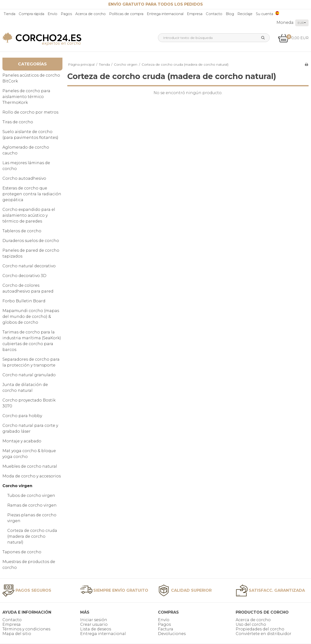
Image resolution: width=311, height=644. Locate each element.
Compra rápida (31, 14)
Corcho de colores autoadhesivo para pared (28, 288)
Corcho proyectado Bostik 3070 (29, 403)
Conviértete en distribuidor (263, 634)
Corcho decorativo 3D (24, 276)
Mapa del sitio (17, 634)
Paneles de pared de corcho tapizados (31, 253)
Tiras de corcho (18, 122)
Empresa (195, 14)
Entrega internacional (165, 14)
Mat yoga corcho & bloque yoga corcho (29, 454)
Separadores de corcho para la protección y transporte (31, 362)
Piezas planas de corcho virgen (32, 518)
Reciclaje (245, 14)
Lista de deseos (96, 629)
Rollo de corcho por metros (30, 112)
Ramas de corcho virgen (32, 505)
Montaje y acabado (22, 441)
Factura (166, 629)
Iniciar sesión (94, 620)
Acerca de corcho (91, 14)
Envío (52, 14)
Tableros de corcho (22, 231)
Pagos (66, 14)
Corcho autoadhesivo (24, 178)
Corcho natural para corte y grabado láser (30, 428)
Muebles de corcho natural (30, 466)
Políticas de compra (126, 14)
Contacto (214, 14)
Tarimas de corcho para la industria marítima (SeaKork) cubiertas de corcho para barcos (32, 341)
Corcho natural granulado (29, 375)
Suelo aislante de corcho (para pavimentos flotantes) (30, 135)
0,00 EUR (293, 38)
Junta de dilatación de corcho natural (25, 388)
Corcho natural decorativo (29, 266)
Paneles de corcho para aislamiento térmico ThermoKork (26, 97)
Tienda (9, 14)
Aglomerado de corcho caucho (26, 150)
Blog (230, 14)
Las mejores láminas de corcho (26, 166)
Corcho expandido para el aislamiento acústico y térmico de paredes (29, 215)
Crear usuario (94, 624)
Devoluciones (172, 634)
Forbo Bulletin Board (24, 301)
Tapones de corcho (22, 552)
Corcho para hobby (22, 416)
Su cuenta (264, 14)
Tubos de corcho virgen (31, 496)
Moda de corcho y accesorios (32, 476)
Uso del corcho (251, 624)
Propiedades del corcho (260, 629)
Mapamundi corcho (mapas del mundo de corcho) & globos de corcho (31, 317)
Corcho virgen (17, 486)
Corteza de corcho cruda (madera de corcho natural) (32, 536)
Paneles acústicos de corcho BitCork (31, 78)
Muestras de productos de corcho (29, 565)
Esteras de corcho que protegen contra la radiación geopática (32, 194)
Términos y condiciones (26, 629)
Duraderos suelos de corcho (31, 241)
